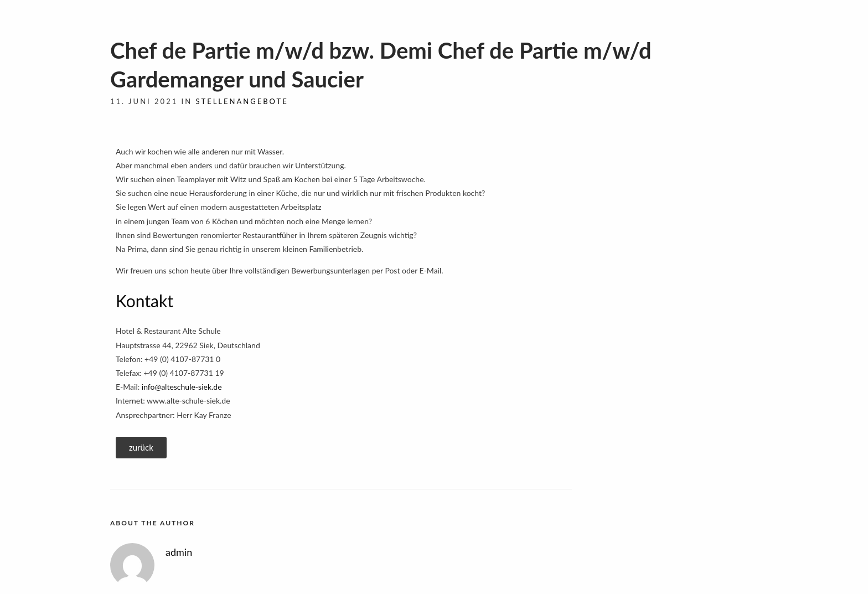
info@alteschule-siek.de (182, 387)
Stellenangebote (242, 101)
